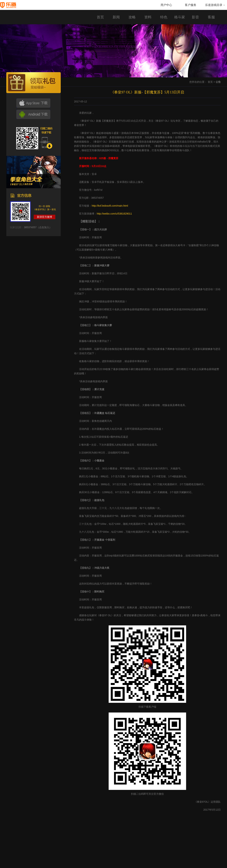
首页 (100, 17)
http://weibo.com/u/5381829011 (114, 214)
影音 (195, 17)
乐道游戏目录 (215, 5)
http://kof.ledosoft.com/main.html (110, 206)
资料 (148, 17)
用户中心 (166, 5)
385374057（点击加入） (38, 227)
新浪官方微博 (44, 217)
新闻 (116, 17)
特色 (164, 17)
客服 (211, 17)
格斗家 (180, 17)
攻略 (132, 17)
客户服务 (191, 5)
